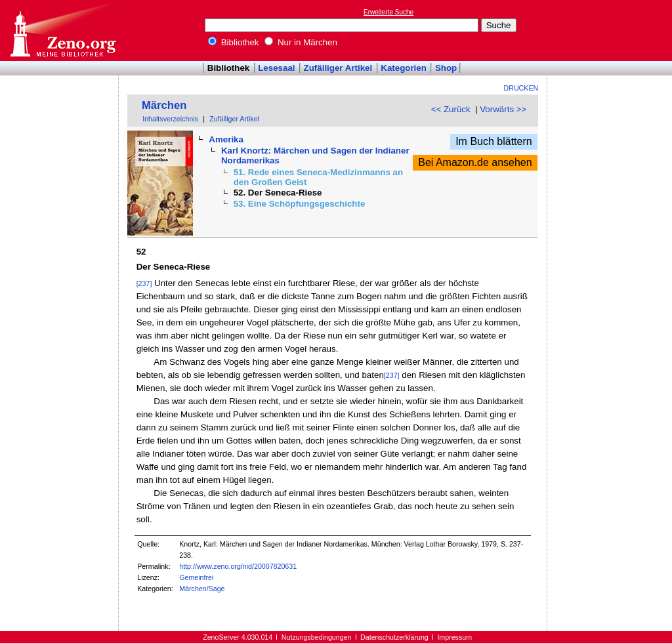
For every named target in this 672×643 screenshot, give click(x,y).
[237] (144, 283)
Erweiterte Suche (388, 12)
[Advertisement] (612, 30)
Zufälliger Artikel (338, 68)
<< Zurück (451, 109)
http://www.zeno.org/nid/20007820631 (238, 566)
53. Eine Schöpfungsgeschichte (300, 204)
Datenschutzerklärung (394, 637)
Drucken (521, 88)
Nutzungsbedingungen (317, 637)
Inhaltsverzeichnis (170, 119)
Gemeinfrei (196, 577)
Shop (446, 68)
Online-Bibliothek (62, 31)
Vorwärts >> (503, 109)
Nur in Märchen (301, 42)
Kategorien (404, 68)
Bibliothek (234, 42)
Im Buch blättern (494, 141)
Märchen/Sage (202, 589)
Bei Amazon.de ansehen (475, 162)
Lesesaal (276, 68)
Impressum (454, 637)
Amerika (226, 139)
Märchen (164, 105)
